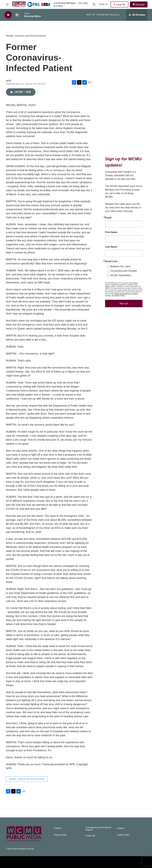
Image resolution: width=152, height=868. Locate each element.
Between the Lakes (121, 266)
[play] (8, 15)
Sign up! (124, 303)
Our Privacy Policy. (118, 295)
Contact (57, 828)
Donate (140, 5)
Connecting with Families (124, 271)
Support (121, 828)
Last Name (111, 247)
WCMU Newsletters (121, 275)
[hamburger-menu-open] (7, 4)
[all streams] (137, 15)
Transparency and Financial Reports (98, 829)
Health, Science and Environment (26, 36)
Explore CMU (123, 835)
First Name (111, 232)
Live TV (119, 4)
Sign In (103, 4)
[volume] (17, 15)
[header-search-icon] (94, 4)
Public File (90, 836)
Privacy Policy (60, 835)
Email (108, 218)
